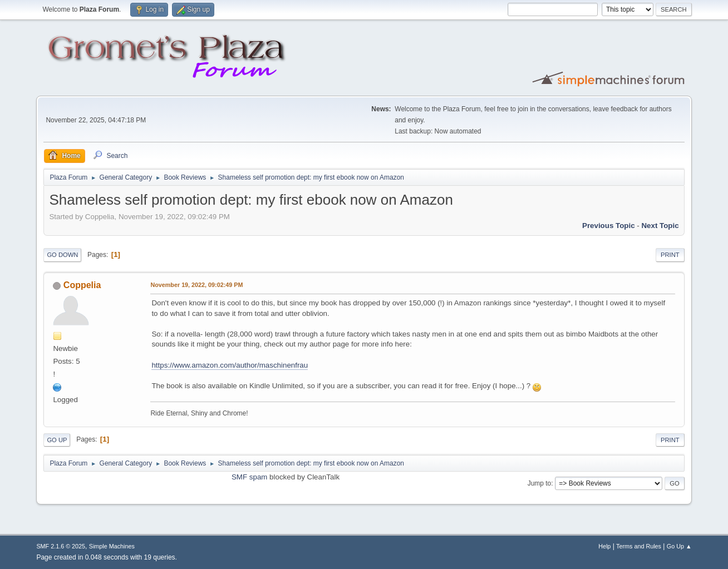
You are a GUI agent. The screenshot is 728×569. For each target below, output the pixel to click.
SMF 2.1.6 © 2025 (61, 546)
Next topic (660, 226)
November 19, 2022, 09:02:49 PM (196, 285)
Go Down (62, 255)
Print (670, 255)
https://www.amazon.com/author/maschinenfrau (230, 365)
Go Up (57, 440)
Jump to (540, 483)
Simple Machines (112, 546)
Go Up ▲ (679, 546)
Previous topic (609, 226)
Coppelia (82, 285)
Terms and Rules (639, 546)
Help (604, 546)
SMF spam (249, 477)
